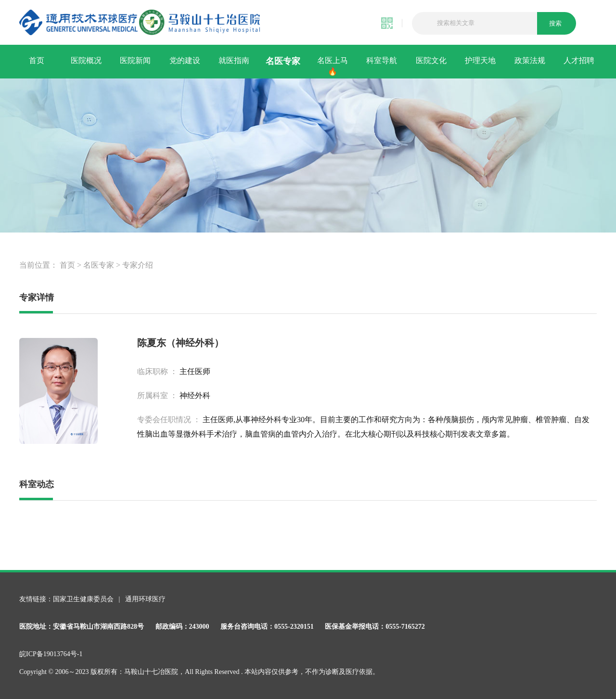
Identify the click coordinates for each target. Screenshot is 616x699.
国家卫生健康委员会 (84, 599)
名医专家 (283, 61)
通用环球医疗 (145, 599)
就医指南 (234, 60)
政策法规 (530, 60)
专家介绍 (138, 265)
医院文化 (431, 60)
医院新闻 (135, 60)
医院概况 (86, 60)
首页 (37, 60)
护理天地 (480, 60)
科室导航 (382, 60)
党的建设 (185, 60)
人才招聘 (579, 60)
